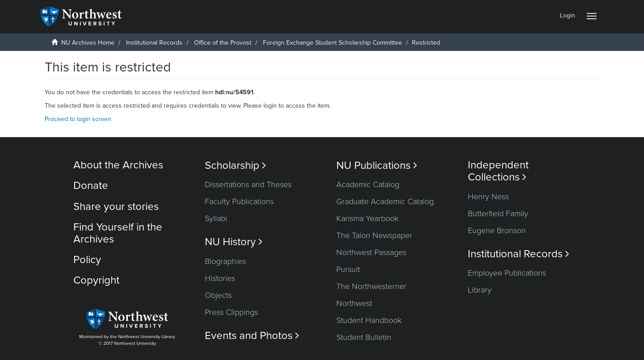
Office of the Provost (223, 43)
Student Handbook (369, 320)
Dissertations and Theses (248, 184)
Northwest (354, 303)
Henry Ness (488, 197)
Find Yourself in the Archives (118, 233)
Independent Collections (498, 171)
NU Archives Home (88, 43)
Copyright (96, 280)
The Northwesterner (371, 286)
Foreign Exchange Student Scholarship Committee (333, 43)
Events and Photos (252, 336)
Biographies (225, 261)
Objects (218, 295)
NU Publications (377, 165)
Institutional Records (154, 43)
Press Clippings (231, 312)
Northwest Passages (371, 252)
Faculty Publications (239, 201)
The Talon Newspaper (374, 235)
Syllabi (216, 218)
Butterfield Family (498, 213)
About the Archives (118, 165)
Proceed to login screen (78, 119)
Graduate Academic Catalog (385, 201)
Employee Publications (507, 273)
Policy (87, 260)
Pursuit (348, 269)
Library (480, 290)
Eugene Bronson (497, 230)
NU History (234, 242)
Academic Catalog (368, 184)
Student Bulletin (364, 337)
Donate (91, 186)
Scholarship (235, 165)
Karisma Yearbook (367, 218)
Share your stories (116, 207)
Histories (220, 278)
